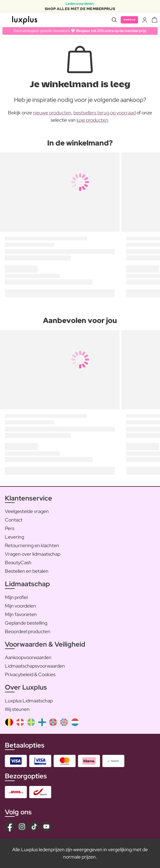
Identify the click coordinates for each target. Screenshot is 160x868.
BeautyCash (18, 563)
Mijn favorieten (21, 614)
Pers (10, 528)
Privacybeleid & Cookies (30, 674)
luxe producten (92, 120)
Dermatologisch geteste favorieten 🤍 (80, 31)
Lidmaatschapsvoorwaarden (35, 666)
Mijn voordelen (20, 606)
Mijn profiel (16, 597)
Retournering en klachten (32, 545)
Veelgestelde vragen (27, 511)
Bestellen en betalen (27, 571)
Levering (14, 537)
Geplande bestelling (26, 623)
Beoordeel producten (28, 631)
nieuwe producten (52, 113)
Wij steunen (17, 709)
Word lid (129, 20)
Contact (14, 520)
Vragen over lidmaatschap (33, 554)
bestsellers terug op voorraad (105, 113)
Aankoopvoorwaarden (28, 657)
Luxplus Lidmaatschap (29, 701)
